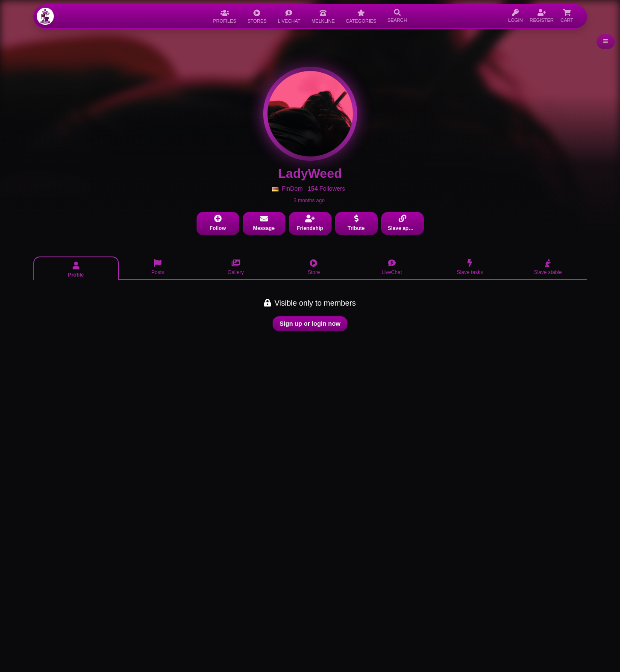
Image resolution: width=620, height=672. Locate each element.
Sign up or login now (310, 324)
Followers (326, 189)
